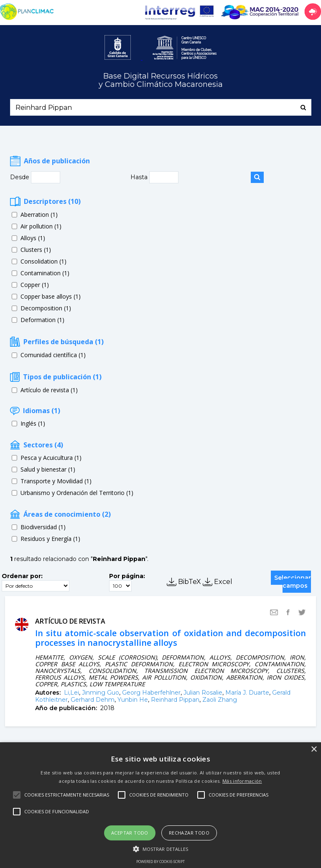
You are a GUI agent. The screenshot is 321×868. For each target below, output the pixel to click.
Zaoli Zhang (220, 700)
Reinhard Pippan (175, 700)
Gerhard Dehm (93, 700)
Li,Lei (71, 693)
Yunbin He (133, 700)
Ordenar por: (22, 576)
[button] (161, 848)
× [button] (314, 750)
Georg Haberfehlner (151, 693)
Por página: (127, 576)
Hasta (140, 177)
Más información (242, 781)
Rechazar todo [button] (189, 833)
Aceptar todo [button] (130, 833)
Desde (20, 177)
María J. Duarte (247, 693)
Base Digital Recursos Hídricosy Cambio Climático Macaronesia (161, 80)
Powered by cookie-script (160, 862)
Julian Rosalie (203, 693)
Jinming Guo (101, 693)
